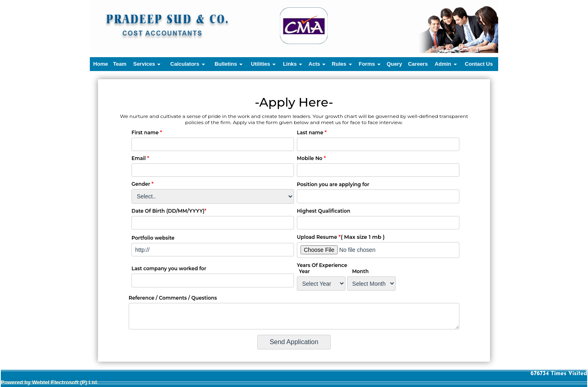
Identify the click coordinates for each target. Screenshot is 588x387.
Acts (317, 64)
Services (147, 64)
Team (120, 64)
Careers (418, 64)
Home (100, 64)
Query (394, 64)
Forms (369, 64)
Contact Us (479, 64)
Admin (446, 64)
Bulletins (228, 64)
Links (293, 64)
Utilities (264, 64)
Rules (342, 64)
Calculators (187, 64)
